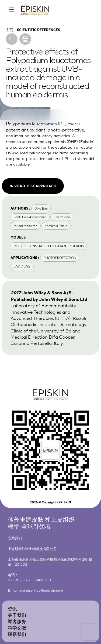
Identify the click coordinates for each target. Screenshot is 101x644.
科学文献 (17, 627)
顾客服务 (17, 621)
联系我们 (17, 634)
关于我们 (17, 615)
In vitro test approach (33, 186)
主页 (9, 30)
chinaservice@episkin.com (41, 590)
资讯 (12, 608)
